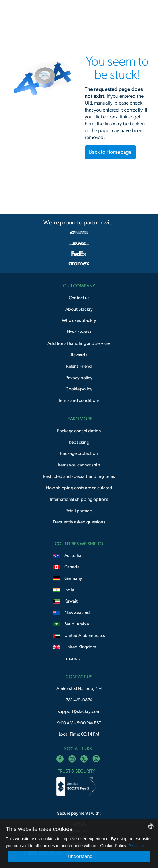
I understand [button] (79, 856)
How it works (79, 332)
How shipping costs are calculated (79, 488)
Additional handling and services (79, 343)
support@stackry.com (79, 711)
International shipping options (79, 499)
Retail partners (79, 511)
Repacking (79, 442)
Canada (72, 567)
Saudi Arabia (77, 624)
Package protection (79, 453)
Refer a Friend (79, 366)
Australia (73, 556)
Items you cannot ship (79, 465)
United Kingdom (80, 647)
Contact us (79, 298)
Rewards (79, 355)
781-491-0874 (79, 700)
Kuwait (71, 601)
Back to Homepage (110, 152)
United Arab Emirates (85, 636)
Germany (73, 578)
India (69, 590)
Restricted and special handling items (79, 476)
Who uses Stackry (79, 320)
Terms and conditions (79, 400)
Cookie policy (79, 389)
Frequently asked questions (79, 522)
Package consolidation (79, 431)
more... (73, 658)
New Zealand (77, 613)
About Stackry (79, 309)
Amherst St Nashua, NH (79, 689)
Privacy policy (79, 378)
